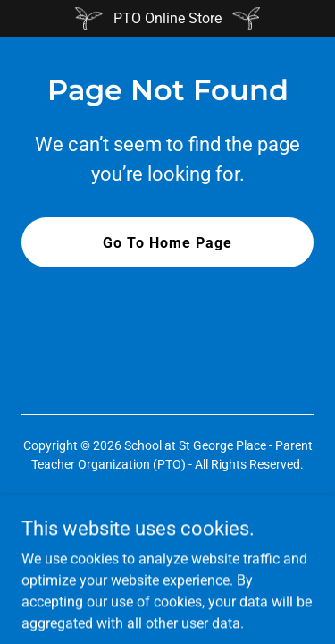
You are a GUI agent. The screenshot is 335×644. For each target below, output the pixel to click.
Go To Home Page (167, 243)
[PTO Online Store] (167, 18)
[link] (167, 526)
